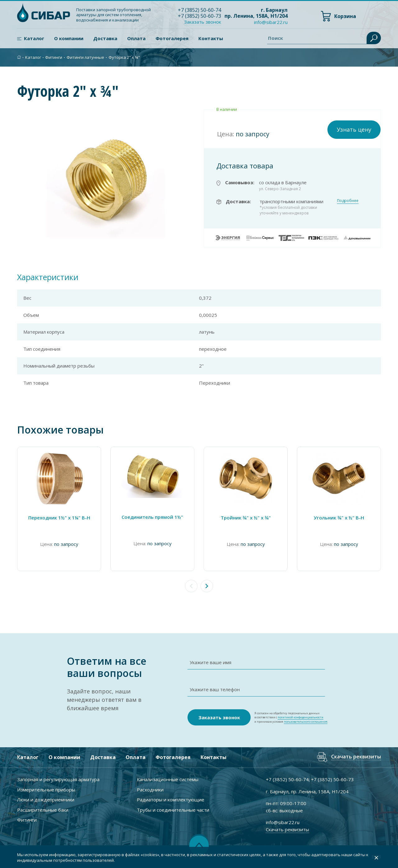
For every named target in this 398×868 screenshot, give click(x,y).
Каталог (34, 38)
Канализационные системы (168, 779)
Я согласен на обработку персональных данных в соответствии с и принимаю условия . (291, 718)
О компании (69, 38)
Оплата (136, 38)
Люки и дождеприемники (46, 800)
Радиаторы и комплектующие (171, 800)
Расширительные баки (43, 810)
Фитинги (54, 57)
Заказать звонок (203, 22)
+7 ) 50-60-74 (199, 10)
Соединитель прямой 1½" (152, 517)
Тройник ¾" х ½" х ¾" (246, 518)
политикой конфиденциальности (301, 717)
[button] (207, 586)
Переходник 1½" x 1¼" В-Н (59, 518)
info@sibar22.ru (271, 22)
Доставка (105, 38)
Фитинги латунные (85, 57)
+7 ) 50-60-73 (199, 16)
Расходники (150, 790)
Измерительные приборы (46, 790)
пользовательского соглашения (306, 722)
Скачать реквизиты (356, 757)
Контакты (211, 38)
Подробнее (348, 201)
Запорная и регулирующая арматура (58, 779)
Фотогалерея (172, 38)
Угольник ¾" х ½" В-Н (339, 518)
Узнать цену (354, 129)
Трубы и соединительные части (173, 810)
